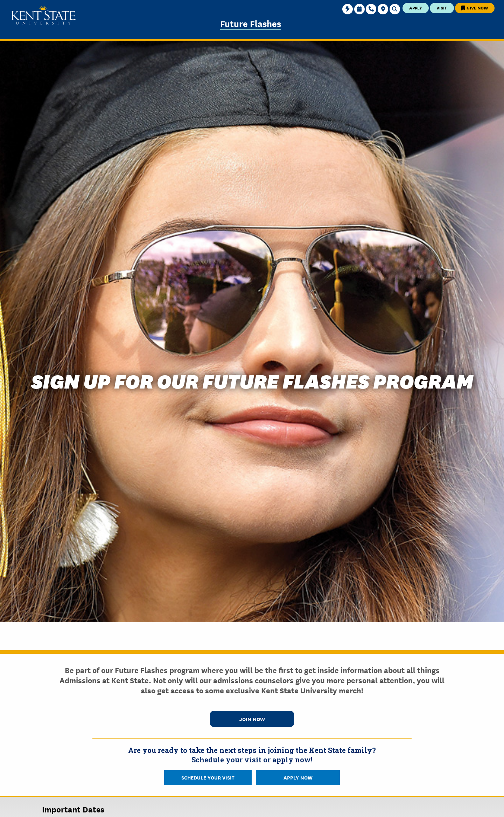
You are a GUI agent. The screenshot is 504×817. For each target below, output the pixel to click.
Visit (442, 8)
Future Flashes (251, 23)
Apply (416, 8)
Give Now (475, 8)
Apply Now (298, 777)
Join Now (252, 719)
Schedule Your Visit (208, 777)
